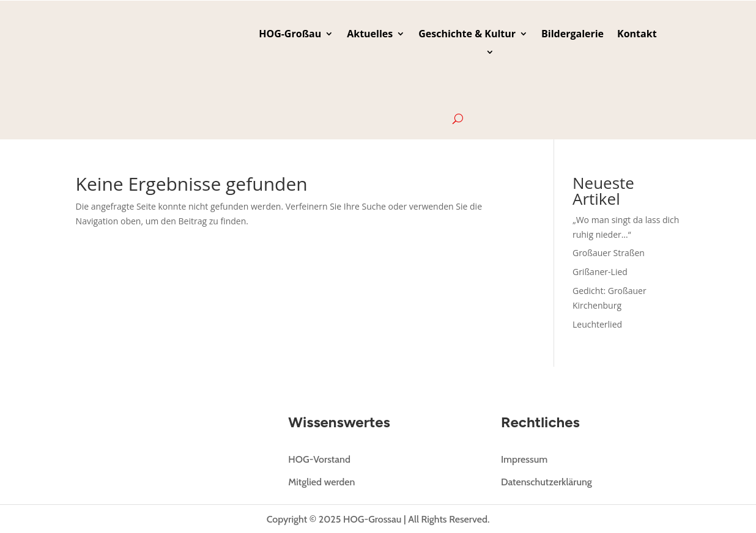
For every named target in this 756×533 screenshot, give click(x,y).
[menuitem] (458, 81)
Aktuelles (370, 35)
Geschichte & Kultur (467, 35)
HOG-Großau (290, 35)
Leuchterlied (597, 324)
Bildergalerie (573, 35)
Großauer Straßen (609, 253)
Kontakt (637, 35)
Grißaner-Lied (600, 272)
